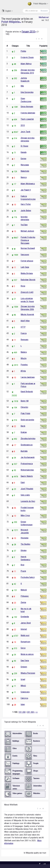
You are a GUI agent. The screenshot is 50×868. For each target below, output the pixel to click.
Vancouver (25, 255)
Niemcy (24, 177)
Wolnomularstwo (27, 470)
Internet (24, 629)
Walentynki (25, 171)
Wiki (22, 86)
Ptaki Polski (25, 413)
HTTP (23, 327)
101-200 (22, 712)
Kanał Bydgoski (27, 392)
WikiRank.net (44, 17)
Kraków (24, 432)
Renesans (24, 340)
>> (37, 712)
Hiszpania (24, 538)
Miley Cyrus (25, 515)
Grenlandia (25, 617)
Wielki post (25, 635)
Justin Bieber (26, 211)
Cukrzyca (24, 698)
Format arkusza (27, 261)
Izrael (23, 679)
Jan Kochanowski (28, 457)
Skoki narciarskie (27, 420)
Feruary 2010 (29, 31)
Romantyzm (25, 642)
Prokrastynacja (27, 464)
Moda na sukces (27, 654)
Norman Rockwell (28, 248)
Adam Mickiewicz (28, 184)
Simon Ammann (27, 107)
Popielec (24, 365)
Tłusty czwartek (27, 119)
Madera (24, 352)
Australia (24, 451)
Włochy (24, 358)
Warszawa (25, 165)
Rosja (23, 286)
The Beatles (25, 544)
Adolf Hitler (25, 321)
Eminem (24, 667)
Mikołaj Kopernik (27, 314)
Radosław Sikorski (28, 280)
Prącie (23, 571)
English (7, 11)
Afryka (23, 371)
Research (44, 11)
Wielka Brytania (27, 273)
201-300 (30, 712)
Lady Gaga (25, 267)
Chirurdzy (24, 407)
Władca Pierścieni (28, 673)
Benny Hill (25, 401)
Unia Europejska (27, 92)
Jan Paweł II (26, 190)
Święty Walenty (27, 476)
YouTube (24, 225)
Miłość (23, 686)
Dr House (24, 146)
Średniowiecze (27, 445)
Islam (23, 704)
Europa (23, 159)
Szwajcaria (25, 692)
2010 (23, 125)
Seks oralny (25, 495)
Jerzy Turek (25, 132)
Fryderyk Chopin (27, 57)
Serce (23, 648)
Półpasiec (25, 596)
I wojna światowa (28, 377)
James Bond (26, 623)
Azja (22, 565)
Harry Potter (26, 204)
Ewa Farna (25, 661)
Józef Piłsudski (27, 489)
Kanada (24, 152)
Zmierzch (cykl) (27, 292)
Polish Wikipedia (38, 4)
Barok (23, 426)
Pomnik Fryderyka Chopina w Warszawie (28, 240)
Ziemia (23, 602)
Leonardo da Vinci (28, 501)
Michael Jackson (27, 231)
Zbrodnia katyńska (28, 439)
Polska (23, 51)
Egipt (23, 482)
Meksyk (24, 590)
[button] (36, 39)
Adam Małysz (26, 64)
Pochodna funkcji (28, 577)
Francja (24, 333)
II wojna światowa (28, 113)
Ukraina (24, 550)
